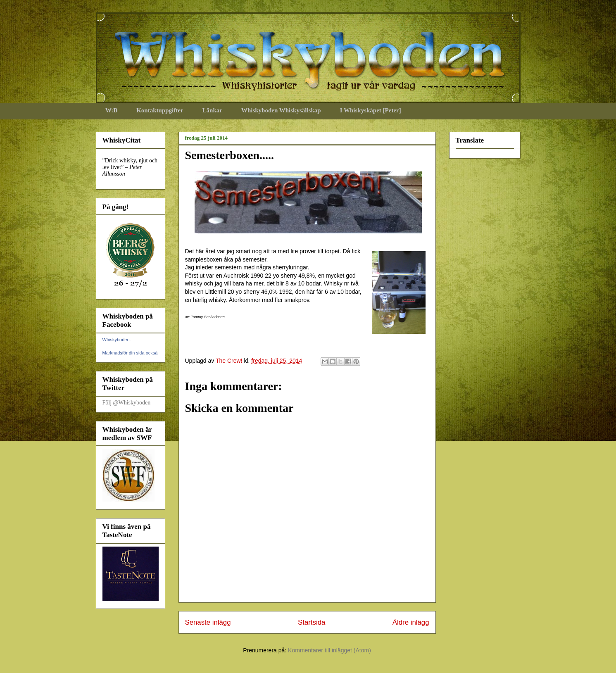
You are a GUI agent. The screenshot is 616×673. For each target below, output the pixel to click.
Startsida (312, 622)
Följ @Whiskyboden (127, 403)
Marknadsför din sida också (130, 353)
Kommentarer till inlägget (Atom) (329, 650)
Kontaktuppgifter (160, 110)
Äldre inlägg (411, 622)
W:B (111, 110)
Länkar (212, 110)
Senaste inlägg (208, 622)
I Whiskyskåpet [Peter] (371, 110)
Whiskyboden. (117, 340)
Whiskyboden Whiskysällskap (281, 110)
